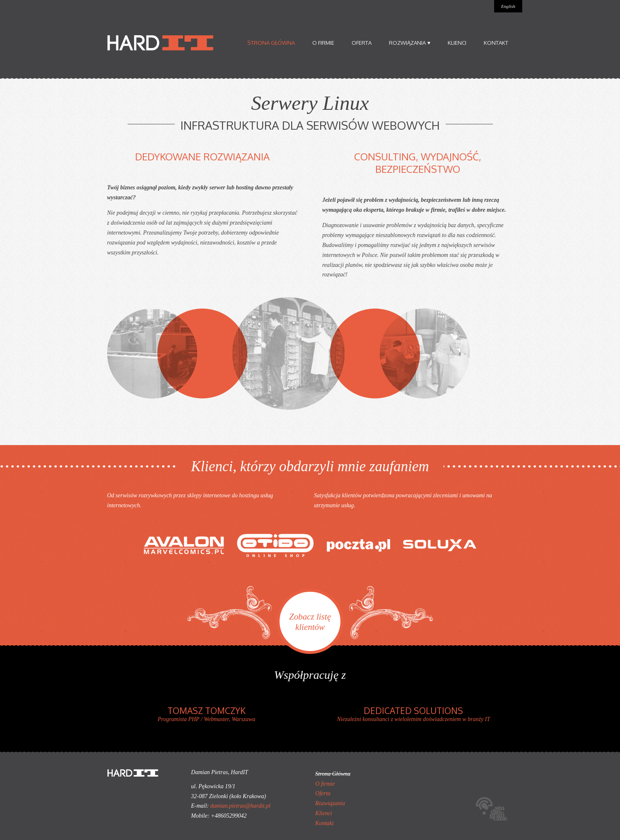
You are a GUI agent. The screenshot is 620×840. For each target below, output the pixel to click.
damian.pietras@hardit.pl (240, 806)
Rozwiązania (410, 42)
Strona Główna (271, 42)
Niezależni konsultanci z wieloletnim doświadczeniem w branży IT (413, 714)
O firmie (323, 42)
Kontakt (496, 42)
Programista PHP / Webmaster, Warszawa (207, 714)
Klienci (457, 42)
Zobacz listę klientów (310, 622)
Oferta (362, 42)
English (508, 6)
